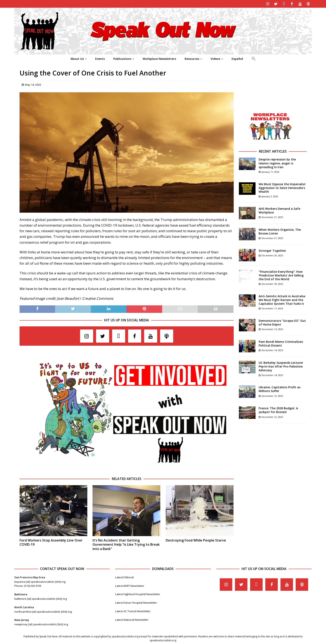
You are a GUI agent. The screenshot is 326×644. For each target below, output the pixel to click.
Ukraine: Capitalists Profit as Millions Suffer (280, 389)
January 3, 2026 (270, 196)
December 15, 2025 (272, 329)
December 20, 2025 (272, 255)
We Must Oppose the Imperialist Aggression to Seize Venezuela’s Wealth (282, 187)
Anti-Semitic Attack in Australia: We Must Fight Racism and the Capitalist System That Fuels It (282, 299)
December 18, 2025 (272, 283)
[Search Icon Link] (254, 58)
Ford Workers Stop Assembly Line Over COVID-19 (51, 542)
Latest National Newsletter (132, 619)
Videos (215, 58)
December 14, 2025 (272, 350)
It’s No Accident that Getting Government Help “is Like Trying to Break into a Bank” (126, 544)
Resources (192, 58)
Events (100, 58)
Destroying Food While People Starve (196, 540)
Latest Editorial (124, 577)
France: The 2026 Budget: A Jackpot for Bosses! (278, 410)
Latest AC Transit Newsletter (133, 611)
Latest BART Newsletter (130, 585)
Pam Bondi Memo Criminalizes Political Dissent (281, 343)
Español (237, 58)
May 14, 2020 (33, 84)
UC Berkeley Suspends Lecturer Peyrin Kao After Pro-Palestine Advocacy (281, 366)
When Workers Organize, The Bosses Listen (280, 231)
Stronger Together (272, 250)
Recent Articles (273, 151)
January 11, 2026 (270, 171)
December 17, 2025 (272, 308)
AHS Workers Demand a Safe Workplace (279, 210)
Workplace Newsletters (159, 58)
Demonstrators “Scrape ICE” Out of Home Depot (282, 322)
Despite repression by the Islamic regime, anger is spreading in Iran (277, 163)
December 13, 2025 (272, 395)
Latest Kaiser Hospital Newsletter (136, 602)
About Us (77, 58)
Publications (122, 58)
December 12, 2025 (272, 416)
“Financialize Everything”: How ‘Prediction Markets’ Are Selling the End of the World (281, 275)
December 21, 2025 (272, 217)
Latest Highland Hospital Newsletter (138, 594)
